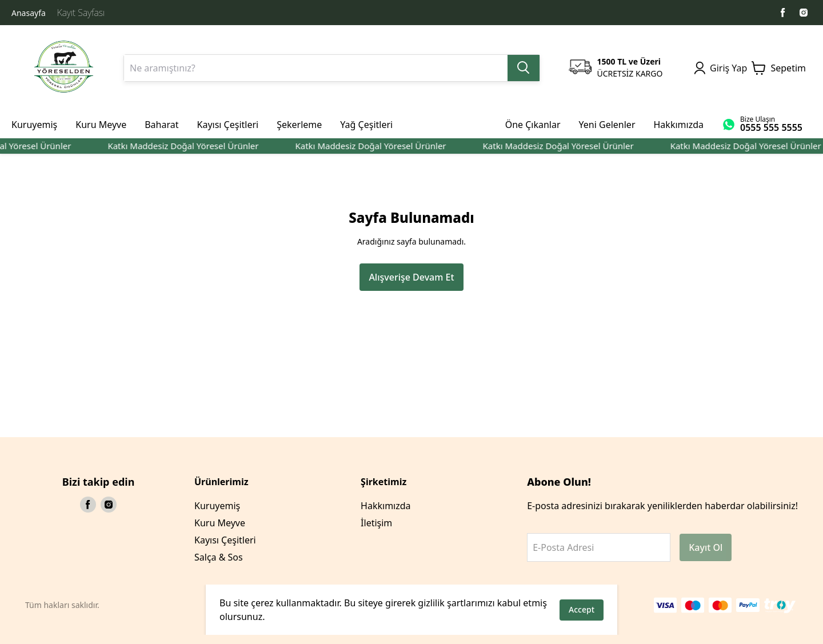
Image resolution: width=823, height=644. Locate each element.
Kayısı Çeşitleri (225, 540)
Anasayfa (29, 13)
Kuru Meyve (220, 523)
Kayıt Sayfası (81, 13)
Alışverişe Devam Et (411, 277)
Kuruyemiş (217, 506)
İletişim (376, 523)
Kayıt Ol (706, 547)
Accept (582, 609)
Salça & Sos (219, 557)
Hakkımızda (385, 506)
